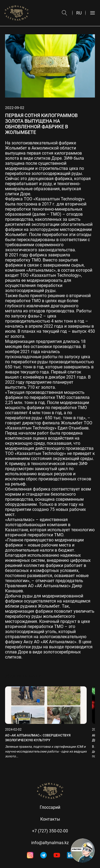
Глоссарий (50, 807)
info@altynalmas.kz (50, 843)
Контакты (50, 819)
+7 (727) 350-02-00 (50, 831)
